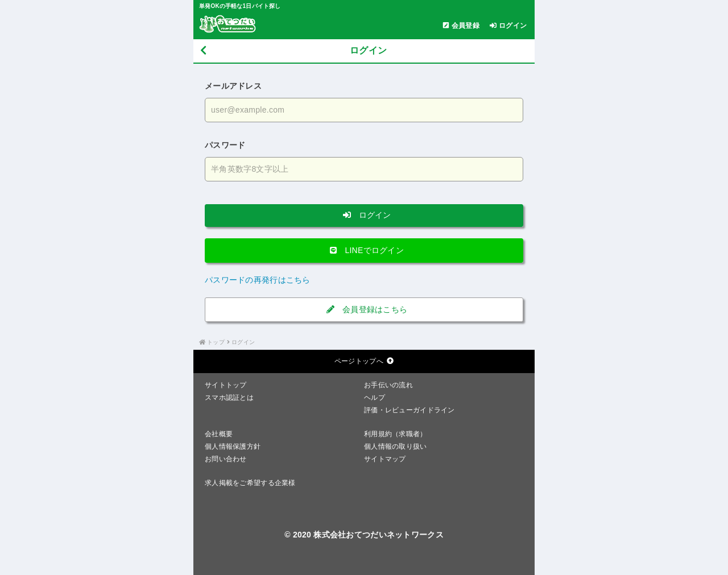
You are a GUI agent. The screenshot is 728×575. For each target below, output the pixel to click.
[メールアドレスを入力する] (364, 110)
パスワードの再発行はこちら (258, 280)
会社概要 (219, 434)
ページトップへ (364, 361)
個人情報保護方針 (233, 446)
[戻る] (203, 51)
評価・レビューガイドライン (409, 410)
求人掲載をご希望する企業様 (250, 483)
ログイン (364, 215)
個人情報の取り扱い (396, 446)
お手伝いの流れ (388, 385)
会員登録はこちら (364, 309)
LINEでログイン (364, 250)
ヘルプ (375, 398)
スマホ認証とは (229, 398)
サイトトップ (226, 385)
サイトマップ (385, 459)
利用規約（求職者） (396, 434)
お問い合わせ (226, 459)
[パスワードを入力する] (364, 169)
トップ (216, 342)
